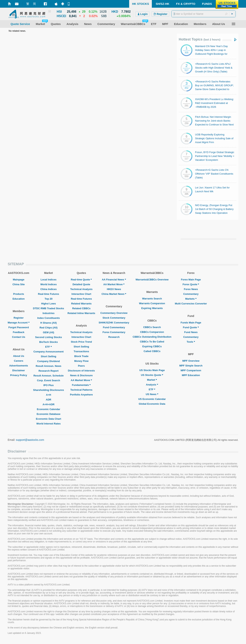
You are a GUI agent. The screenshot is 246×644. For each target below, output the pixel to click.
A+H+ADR (48, 404)
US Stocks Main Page (152, 370)
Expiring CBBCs (152, 346)
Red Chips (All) (49, 328)
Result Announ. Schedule (49, 376)
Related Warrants (81, 304)
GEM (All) (49, 332)
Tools (191, 342)
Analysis (152, 385)
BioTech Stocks (49, 342)
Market (152, 380)
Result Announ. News (49, 366)
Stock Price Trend (81, 342)
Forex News (191, 289)
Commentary (191, 294)
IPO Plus (49, 385)
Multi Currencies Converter (191, 304)
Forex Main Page (191, 280)
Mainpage (19, 280)
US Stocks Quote (152, 375)
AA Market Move (81, 380)
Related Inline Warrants (81, 313)
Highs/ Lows (49, 304)
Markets (191, 299)
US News (152, 394)
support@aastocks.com (30, 440)
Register (19, 318)
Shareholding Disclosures (48, 390)
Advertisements (19, 366)
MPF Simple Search (191, 366)
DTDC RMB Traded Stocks (49, 308)
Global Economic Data (152, 404)
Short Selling (48, 356)
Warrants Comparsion (152, 303)
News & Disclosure (81, 375)
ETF (49, 347)
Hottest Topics (200, 39)
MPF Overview (191, 361)
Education (19, 299)
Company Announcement (49, 352)
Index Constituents (49, 318)
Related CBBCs (81, 308)
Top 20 (49, 299)
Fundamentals (81, 385)
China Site (19, 284)
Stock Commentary (114, 318)
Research (114, 337)
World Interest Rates (48, 424)
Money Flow (81, 361)
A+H (48, 395)
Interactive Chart (81, 294)
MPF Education (191, 375)
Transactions (81, 351)
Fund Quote (191, 327)
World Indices (49, 284)
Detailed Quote (81, 284)
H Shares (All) (49, 323)
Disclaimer (19, 370)
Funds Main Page (191, 323)
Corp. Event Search (48, 380)
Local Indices (48, 280)
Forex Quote (191, 284)
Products (19, 294)
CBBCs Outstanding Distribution (152, 337)
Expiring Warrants (152, 308)
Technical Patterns (81, 390)
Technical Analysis (81, 289)
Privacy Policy (19, 375)
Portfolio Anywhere (81, 395)
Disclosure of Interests (81, 371)
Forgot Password (19, 327)
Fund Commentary (114, 327)
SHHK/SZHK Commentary (114, 323)
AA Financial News (114, 280)
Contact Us (19, 337)
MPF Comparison (191, 370)
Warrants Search (152, 299)
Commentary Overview (114, 313)
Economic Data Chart (49, 419)
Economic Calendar (49, 409)
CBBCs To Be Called (152, 342)
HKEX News (114, 289)
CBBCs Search (152, 327)
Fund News (191, 332)
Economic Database (49, 414)
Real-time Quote (81, 280)
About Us (19, 356)
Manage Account (19, 323)
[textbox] (204, 14)
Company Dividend (49, 361)
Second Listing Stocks (49, 337)
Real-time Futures (49, 294)
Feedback (19, 332)
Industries (48, 313)
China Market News (114, 294)
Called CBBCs (152, 351)
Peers (81, 366)
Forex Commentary (114, 332)
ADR (48, 400)
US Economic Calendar (152, 399)
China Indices (49, 289)
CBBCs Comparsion (152, 332)
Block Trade (81, 356)
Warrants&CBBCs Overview (152, 280)
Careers (19, 361)
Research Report (48, 371)
